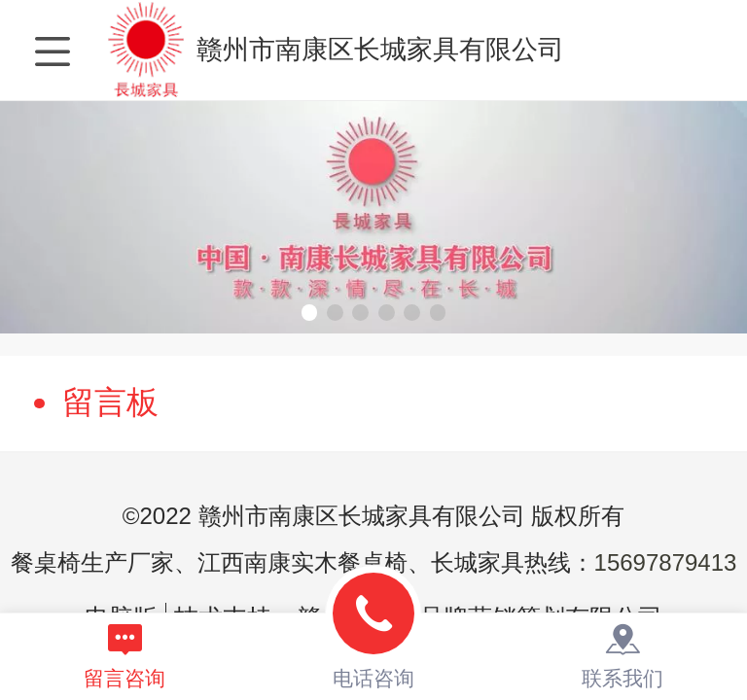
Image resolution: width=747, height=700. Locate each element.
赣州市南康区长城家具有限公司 (380, 50)
